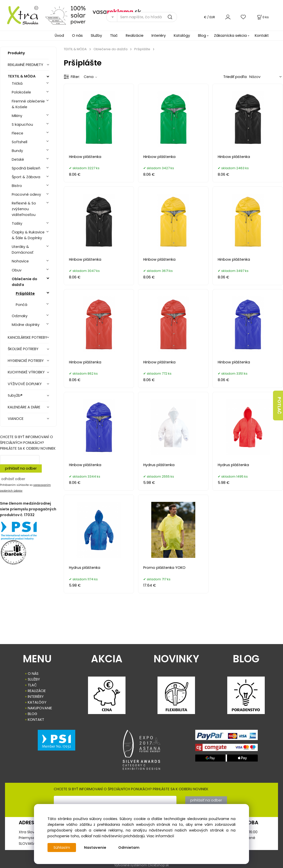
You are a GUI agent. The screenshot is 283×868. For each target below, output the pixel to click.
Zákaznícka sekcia (230, 35)
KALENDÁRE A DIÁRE (24, 407)
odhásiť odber (13, 479)
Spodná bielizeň (26, 168)
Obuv (17, 270)
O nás (77, 35)
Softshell (19, 142)
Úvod (59, 35)
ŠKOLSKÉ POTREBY (23, 349)
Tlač (114, 35)
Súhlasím (62, 848)
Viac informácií (160, 836)
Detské (18, 159)
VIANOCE (16, 419)
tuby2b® (15, 395)
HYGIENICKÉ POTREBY (26, 361)
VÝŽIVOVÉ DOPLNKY (25, 384)
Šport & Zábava (26, 177)
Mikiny (17, 116)
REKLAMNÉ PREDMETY (25, 65)
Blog (202, 35)
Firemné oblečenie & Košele (28, 104)
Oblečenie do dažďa (24, 282)
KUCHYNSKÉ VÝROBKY (26, 372)
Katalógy (182, 35)
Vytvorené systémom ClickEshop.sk (141, 865)
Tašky (17, 223)
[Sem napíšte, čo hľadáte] (147, 17)
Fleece (17, 133)
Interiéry (159, 35)
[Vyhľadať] (112, 17)
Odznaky (20, 316)
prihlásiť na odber (21, 468)
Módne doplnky (26, 325)
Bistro (17, 186)
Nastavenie (95, 848)
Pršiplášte (25, 293)
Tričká (17, 83)
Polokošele (21, 92)
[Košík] (262, 17)
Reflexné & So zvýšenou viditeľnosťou (24, 209)
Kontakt (262, 35)
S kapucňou (22, 124)
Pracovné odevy (26, 194)
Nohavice (20, 261)
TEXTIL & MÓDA (22, 76)
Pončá (21, 305)
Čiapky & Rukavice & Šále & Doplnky (28, 235)
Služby (96, 35)
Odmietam (129, 848)
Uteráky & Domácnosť (22, 250)
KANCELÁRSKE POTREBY (27, 337)
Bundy (17, 151)
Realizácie (135, 35)
